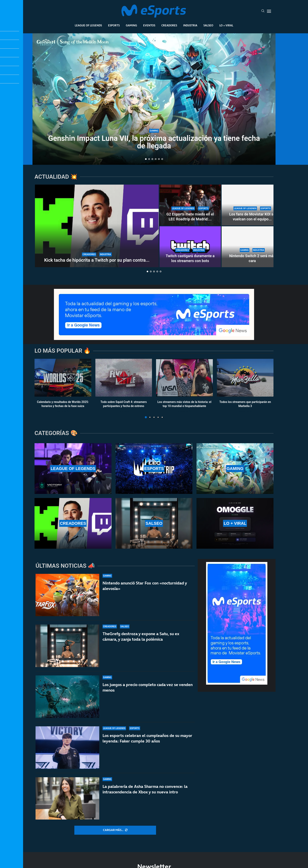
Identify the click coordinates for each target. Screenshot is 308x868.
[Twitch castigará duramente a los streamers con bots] (190, 247)
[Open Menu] (269, 11)
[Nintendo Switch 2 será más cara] (252, 247)
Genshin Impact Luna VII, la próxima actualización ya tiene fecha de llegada (154, 142)
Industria (190, 25)
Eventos (149, 25)
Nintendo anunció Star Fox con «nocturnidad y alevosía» (145, 594)
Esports (114, 25)
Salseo (208, 25)
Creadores (169, 25)
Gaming (131, 25)
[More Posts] (115, 830)
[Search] (263, 11)
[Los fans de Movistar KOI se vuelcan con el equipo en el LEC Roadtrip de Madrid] (252, 205)
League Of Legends (88, 25)
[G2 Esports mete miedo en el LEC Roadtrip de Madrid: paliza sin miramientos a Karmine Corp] (190, 205)
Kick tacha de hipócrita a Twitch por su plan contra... (97, 260)
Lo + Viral (226, 25)
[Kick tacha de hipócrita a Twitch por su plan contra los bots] (97, 226)
